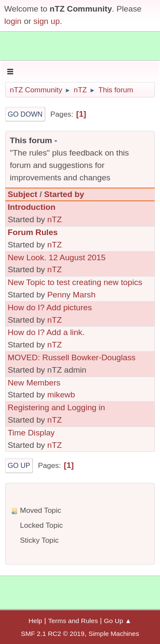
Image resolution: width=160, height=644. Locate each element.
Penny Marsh (71, 295)
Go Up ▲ (118, 621)
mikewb (61, 395)
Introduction (32, 207)
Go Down (25, 114)
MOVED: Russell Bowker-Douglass (72, 357)
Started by (64, 194)
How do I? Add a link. (46, 332)
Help (35, 621)
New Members (34, 383)
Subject (22, 194)
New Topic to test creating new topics (75, 282)
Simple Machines (114, 634)
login (13, 21)
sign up (47, 21)
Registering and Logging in (56, 407)
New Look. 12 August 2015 (57, 257)
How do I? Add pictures (50, 307)
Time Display (31, 433)
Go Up (19, 465)
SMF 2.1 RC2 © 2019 (53, 634)
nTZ (55, 219)
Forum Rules (33, 232)
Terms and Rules (73, 621)
